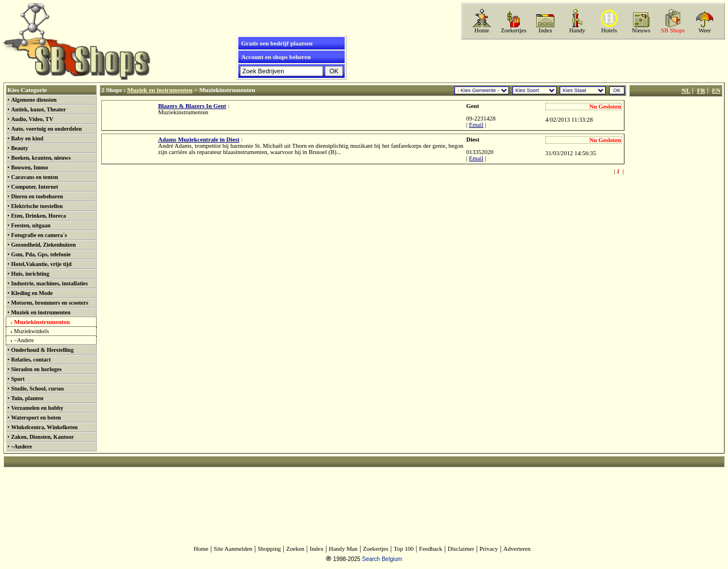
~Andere (24, 340)
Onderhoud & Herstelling (42, 350)
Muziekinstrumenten (42, 322)
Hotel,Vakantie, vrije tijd (41, 264)
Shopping (269, 549)
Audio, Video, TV (32, 119)
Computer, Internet (34, 187)
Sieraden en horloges (36, 369)
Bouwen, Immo (29, 167)
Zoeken (295, 549)
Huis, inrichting (30, 274)
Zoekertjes (514, 30)
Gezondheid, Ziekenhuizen (43, 245)
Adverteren (517, 549)
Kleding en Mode (32, 293)
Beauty (19, 148)
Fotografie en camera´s (39, 235)
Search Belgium (382, 559)
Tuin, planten (27, 398)
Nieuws (641, 30)
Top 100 (404, 549)
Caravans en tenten (34, 177)
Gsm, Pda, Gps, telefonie (41, 254)
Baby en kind (27, 138)
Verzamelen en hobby (37, 408)
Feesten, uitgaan (30, 225)
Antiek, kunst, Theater (38, 109)
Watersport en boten (36, 418)
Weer (705, 30)
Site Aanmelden (233, 549)
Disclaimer (461, 549)
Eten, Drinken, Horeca (38, 216)
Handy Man (343, 549)
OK (617, 90)
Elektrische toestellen (37, 206)
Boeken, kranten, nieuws (41, 158)
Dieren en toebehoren (37, 196)
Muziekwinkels (32, 331)
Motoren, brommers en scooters (49, 303)
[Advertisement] (592, 61)
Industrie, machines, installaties (49, 283)
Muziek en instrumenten (40, 312)
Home (482, 30)
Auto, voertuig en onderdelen (46, 129)
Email (476, 125)
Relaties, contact (31, 360)
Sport (18, 379)
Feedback (431, 549)
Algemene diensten (34, 100)
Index (545, 30)
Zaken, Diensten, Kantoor (42, 437)
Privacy (489, 549)
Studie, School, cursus (37, 389)
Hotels (609, 30)
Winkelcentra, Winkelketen (44, 427)
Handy (577, 30)
